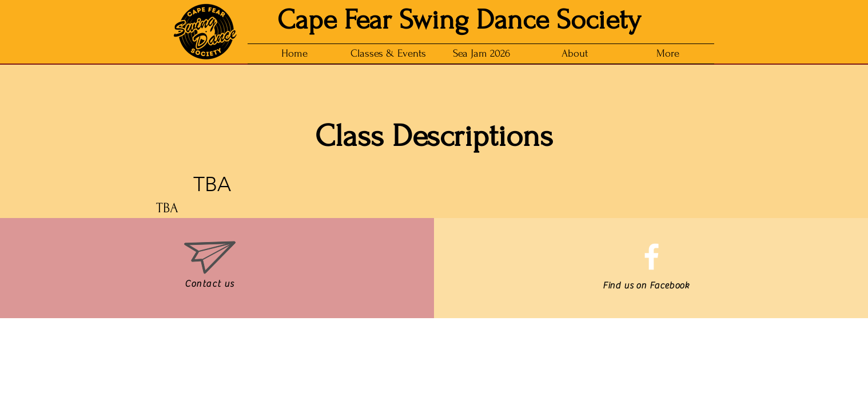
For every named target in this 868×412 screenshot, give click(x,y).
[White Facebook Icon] (652, 257)
